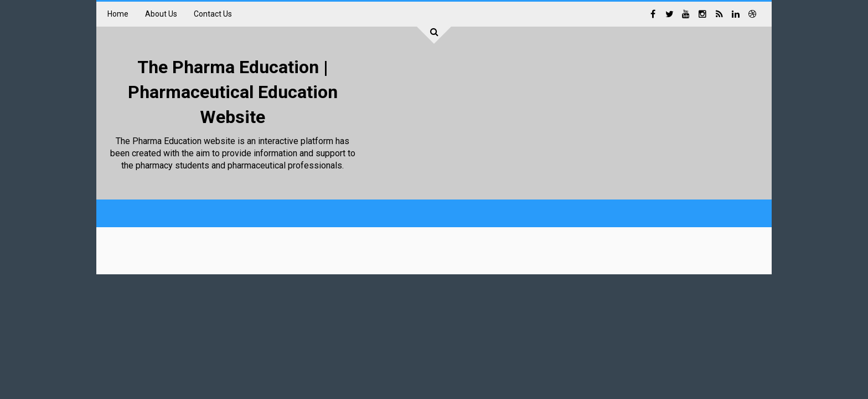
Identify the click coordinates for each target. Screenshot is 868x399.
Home (118, 14)
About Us (161, 14)
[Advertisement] (559, 116)
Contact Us (213, 14)
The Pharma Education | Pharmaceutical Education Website (233, 92)
